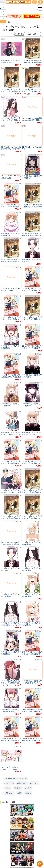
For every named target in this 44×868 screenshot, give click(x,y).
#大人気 (28, 788)
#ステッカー (9, 793)
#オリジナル (9, 783)
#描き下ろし (22, 783)
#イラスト (34, 783)
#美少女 (28, 793)
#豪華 (19, 793)
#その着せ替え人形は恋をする (16, 778)
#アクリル (18, 788)
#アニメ (7, 788)
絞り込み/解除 (19, 34)
